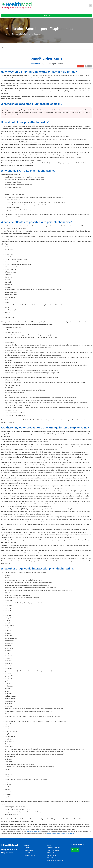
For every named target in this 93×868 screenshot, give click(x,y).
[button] (91, 5)
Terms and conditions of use (34, 832)
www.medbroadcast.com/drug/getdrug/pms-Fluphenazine (61, 834)
